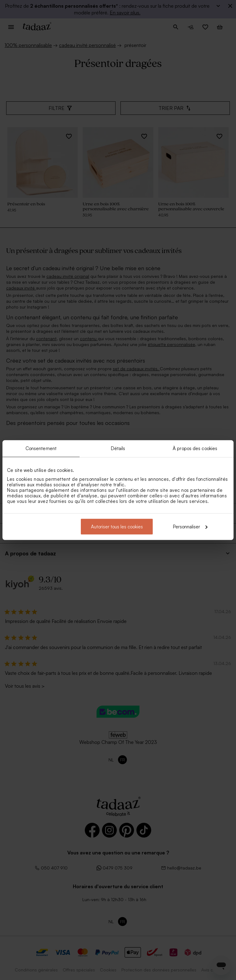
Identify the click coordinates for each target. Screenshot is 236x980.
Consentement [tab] (41, 448)
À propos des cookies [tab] (195, 448)
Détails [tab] (118, 448)
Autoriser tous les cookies (117, 526)
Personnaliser (190, 526)
